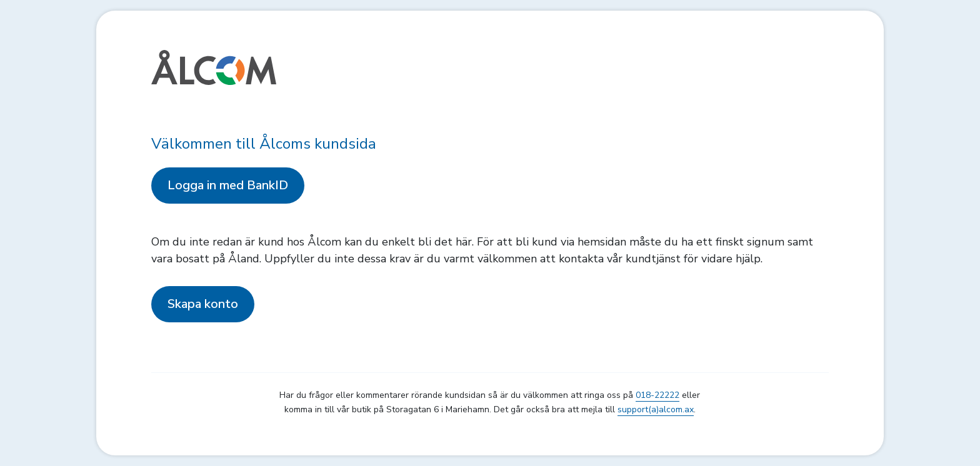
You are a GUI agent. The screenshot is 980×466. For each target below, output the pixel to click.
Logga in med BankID (228, 185)
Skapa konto (203, 304)
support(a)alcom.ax (656, 409)
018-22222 (657, 395)
